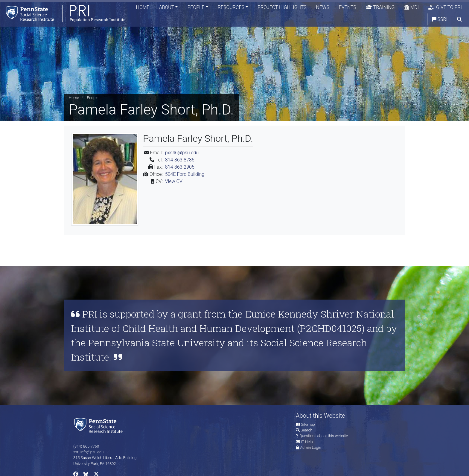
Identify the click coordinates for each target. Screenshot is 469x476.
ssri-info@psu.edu (88, 452)
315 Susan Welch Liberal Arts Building (105, 458)
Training (380, 7)
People (196, 7)
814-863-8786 (180, 160)
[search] (459, 19)
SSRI (440, 19)
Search (306, 430)
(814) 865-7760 (86, 446)
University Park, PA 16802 (95, 464)
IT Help (307, 442)
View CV (174, 181)
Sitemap (308, 424)
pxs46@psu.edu (182, 153)
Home (143, 7)
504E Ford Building (185, 174)
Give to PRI (445, 7)
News (323, 7)
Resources (231, 7)
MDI (412, 7)
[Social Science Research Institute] (100, 425)
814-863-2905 (180, 167)
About (167, 7)
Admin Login (310, 447)
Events (348, 7)
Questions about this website (324, 436)
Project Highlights (282, 7)
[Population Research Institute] (63, 13)
